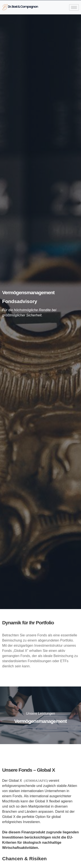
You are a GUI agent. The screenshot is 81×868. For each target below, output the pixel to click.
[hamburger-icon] (74, 7)
